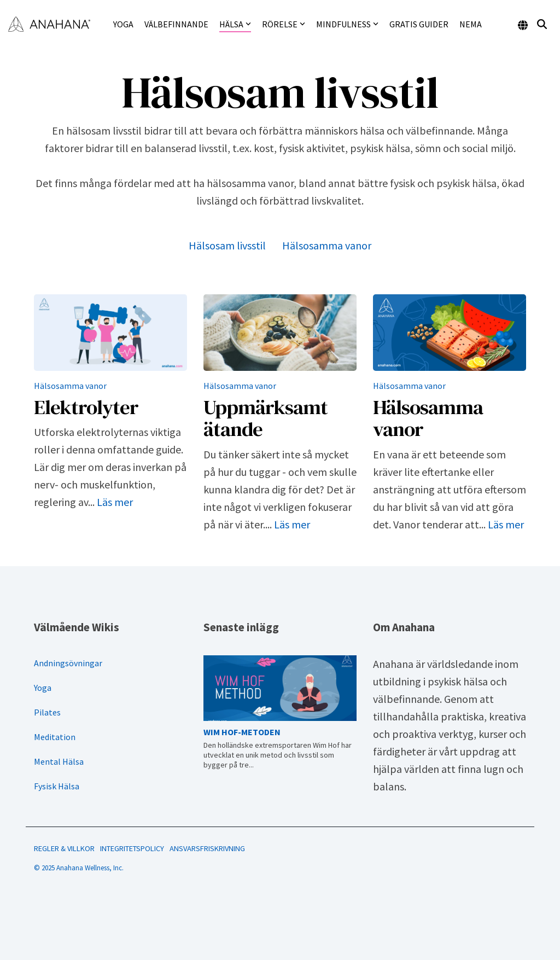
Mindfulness (347, 24)
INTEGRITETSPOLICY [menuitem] (132, 848)
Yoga (123, 24)
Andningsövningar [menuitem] (68, 663)
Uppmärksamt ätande (266, 418)
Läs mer (115, 502)
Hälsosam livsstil (227, 245)
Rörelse (284, 24)
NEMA (471, 24)
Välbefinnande (176, 24)
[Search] (542, 24)
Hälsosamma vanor (327, 245)
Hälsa (235, 24)
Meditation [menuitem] (55, 737)
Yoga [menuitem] (43, 688)
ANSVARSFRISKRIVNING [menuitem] (207, 848)
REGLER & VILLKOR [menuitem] (64, 848)
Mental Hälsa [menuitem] (59, 761)
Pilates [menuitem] (47, 712)
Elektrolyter (86, 407)
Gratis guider (419, 24)
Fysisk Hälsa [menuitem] (57, 786)
